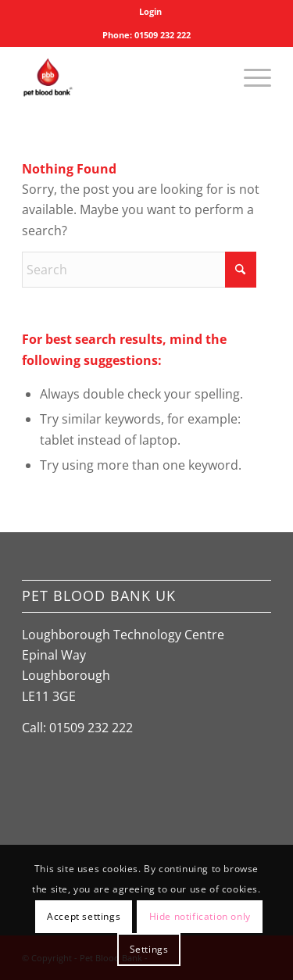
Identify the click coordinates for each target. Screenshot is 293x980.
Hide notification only (200, 916)
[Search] (139, 270)
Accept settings (84, 916)
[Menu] (250, 77)
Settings (149, 949)
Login (150, 11)
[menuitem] (150, 12)
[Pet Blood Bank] (121, 77)
